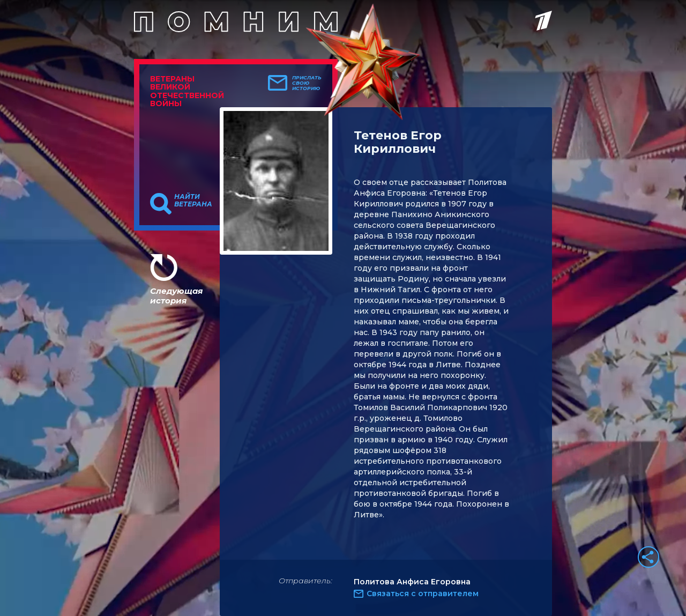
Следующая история (176, 296)
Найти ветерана (193, 201)
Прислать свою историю (307, 83)
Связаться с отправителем (423, 593)
